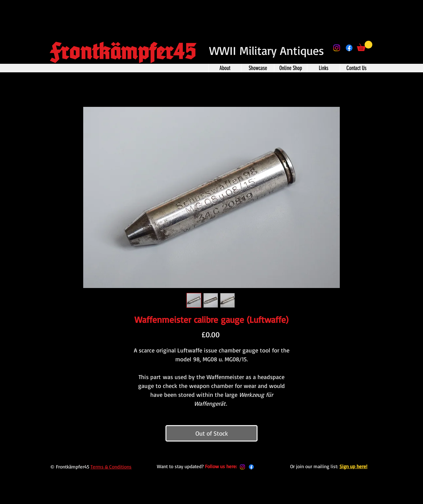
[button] (365, 46)
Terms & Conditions (111, 467)
